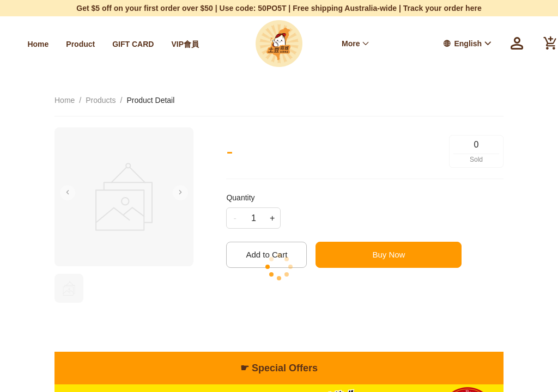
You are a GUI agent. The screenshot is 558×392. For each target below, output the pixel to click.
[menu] (113, 44)
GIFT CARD (133, 44)
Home (38, 44)
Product (80, 44)
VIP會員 (185, 44)
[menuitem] (38, 44)
